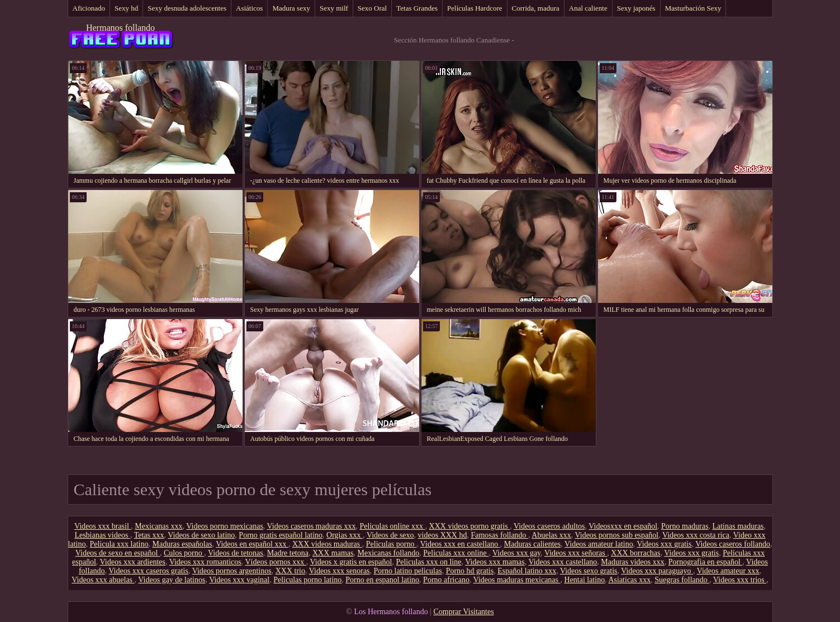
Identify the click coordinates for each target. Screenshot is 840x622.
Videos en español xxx (252, 544)
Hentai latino (585, 580)
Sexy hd (126, 8)
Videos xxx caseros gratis (148, 571)
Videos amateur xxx (728, 571)
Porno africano (446, 580)
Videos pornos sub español (617, 535)
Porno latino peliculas (408, 571)
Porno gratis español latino (281, 535)
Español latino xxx (527, 571)
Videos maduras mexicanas (517, 580)
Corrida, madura (536, 8)
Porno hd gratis (470, 571)
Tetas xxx (149, 535)
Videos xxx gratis (665, 544)
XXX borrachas (635, 553)
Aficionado (89, 8)
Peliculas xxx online (456, 553)
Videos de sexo (390, 535)
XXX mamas (333, 553)
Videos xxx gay (516, 553)
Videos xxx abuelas (103, 580)
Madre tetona (288, 553)
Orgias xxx (345, 535)
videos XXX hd (443, 535)
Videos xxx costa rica (696, 535)
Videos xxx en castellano (460, 544)
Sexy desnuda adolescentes (187, 8)
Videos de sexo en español (118, 553)
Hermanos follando (120, 28)
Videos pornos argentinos (232, 571)
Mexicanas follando (388, 553)
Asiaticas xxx (629, 580)
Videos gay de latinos (172, 580)
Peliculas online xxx (393, 526)
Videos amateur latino (599, 544)
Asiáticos (249, 8)
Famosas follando (499, 535)
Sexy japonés (636, 8)
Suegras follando (682, 580)
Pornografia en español (706, 562)
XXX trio (290, 571)
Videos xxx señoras (576, 553)
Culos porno (184, 553)
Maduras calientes (532, 544)
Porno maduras (685, 526)
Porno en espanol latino (382, 580)
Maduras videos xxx (633, 562)
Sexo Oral (372, 8)
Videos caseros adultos (549, 526)
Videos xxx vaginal (239, 580)
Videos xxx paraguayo (657, 571)
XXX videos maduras (327, 544)
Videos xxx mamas (495, 562)
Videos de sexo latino (201, 535)
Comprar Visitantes (463, 612)
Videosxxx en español (623, 526)
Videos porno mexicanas (225, 526)
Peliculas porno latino (307, 580)
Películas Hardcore (475, 8)
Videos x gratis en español (351, 562)
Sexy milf (334, 8)
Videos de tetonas (236, 553)
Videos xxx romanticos (205, 562)
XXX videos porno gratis (470, 526)
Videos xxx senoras (340, 571)
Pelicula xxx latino (119, 544)
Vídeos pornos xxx (275, 562)
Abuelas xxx (551, 535)
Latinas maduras (738, 526)
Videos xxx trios (740, 580)
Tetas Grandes (417, 8)
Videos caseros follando (733, 544)
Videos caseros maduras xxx (312, 526)
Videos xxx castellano (563, 562)
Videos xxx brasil (103, 526)
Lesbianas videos (102, 535)
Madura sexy (291, 8)
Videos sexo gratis (589, 571)
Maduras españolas (182, 544)
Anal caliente (588, 8)
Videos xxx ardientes (133, 562)
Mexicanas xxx (158, 526)
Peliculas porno (391, 544)
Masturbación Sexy (693, 8)
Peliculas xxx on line (428, 562)
